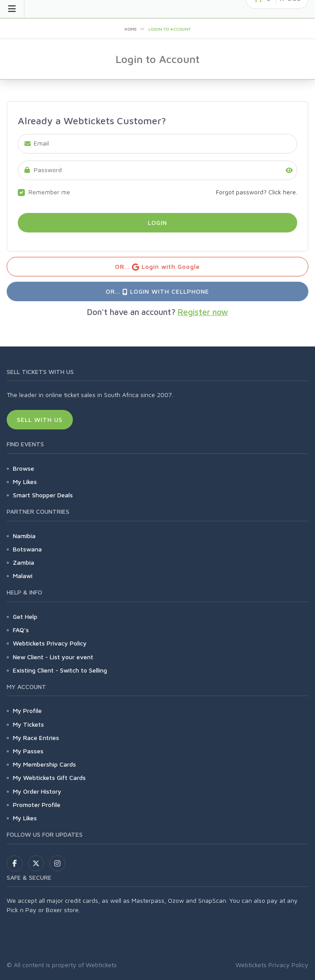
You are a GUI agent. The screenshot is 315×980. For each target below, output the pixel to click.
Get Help (25, 616)
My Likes (25, 482)
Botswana (27, 549)
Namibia (24, 536)
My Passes (28, 751)
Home (131, 29)
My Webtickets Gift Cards (49, 777)
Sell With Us (40, 419)
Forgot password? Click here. (257, 192)
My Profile (27, 710)
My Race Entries (36, 738)
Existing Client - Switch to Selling (60, 670)
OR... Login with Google (157, 267)
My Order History (37, 791)
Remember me (49, 192)
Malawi (23, 576)
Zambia (24, 562)
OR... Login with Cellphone (157, 291)
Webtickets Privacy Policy (50, 643)
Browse (24, 468)
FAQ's (21, 630)
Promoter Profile (37, 805)
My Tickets (28, 724)
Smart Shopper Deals (43, 495)
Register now (203, 312)
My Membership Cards (44, 764)
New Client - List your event (53, 657)
